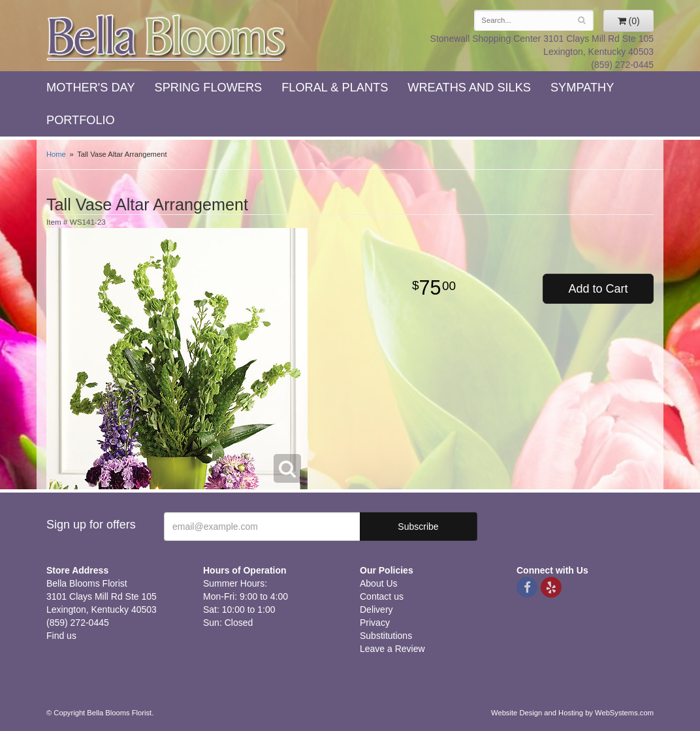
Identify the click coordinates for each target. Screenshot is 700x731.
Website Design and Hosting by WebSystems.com (572, 713)
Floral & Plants (335, 88)
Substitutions (386, 636)
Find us (61, 636)
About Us (379, 583)
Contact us (382, 596)
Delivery (376, 609)
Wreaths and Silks (469, 88)
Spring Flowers (209, 88)
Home (56, 154)
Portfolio (81, 120)
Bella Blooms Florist (167, 38)
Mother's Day (91, 88)
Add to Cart (598, 289)
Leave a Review (392, 649)
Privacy (375, 623)
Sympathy (582, 88)
